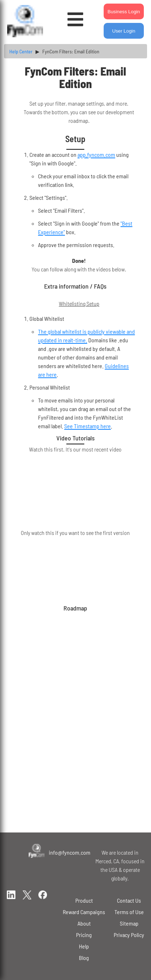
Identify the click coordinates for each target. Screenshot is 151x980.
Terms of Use (129, 912)
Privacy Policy (129, 935)
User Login (124, 31)
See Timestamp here (88, 426)
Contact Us (129, 900)
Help (84, 946)
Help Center (21, 51)
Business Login (124, 12)
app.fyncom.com (96, 155)
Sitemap (129, 923)
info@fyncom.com (70, 852)
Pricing (84, 935)
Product (84, 900)
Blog (84, 958)
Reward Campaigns (84, 912)
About (84, 923)
